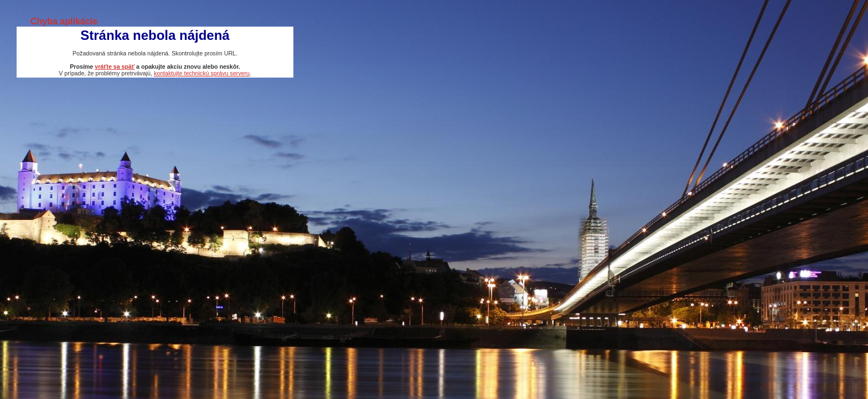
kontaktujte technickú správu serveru (202, 73)
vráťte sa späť (115, 66)
